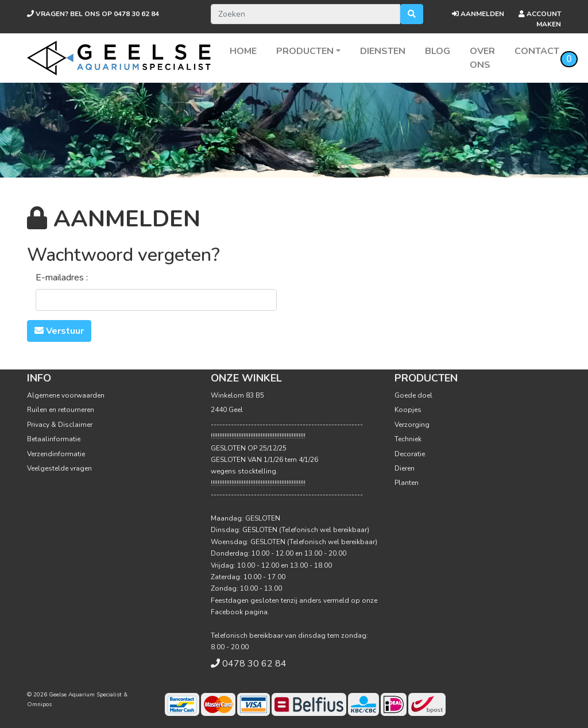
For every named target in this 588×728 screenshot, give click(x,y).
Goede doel (413, 395)
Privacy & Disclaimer (60, 425)
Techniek (408, 439)
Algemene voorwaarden (66, 395)
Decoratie (410, 454)
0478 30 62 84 (93, 14)
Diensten (383, 51)
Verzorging (412, 425)
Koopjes (408, 410)
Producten (305, 51)
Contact (537, 51)
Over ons (482, 58)
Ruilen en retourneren (61, 410)
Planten (407, 483)
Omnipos (39, 704)
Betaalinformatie (54, 439)
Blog (438, 51)
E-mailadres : (62, 278)
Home (243, 51)
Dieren (405, 468)
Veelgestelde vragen (59, 468)
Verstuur (59, 331)
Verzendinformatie (56, 454)
